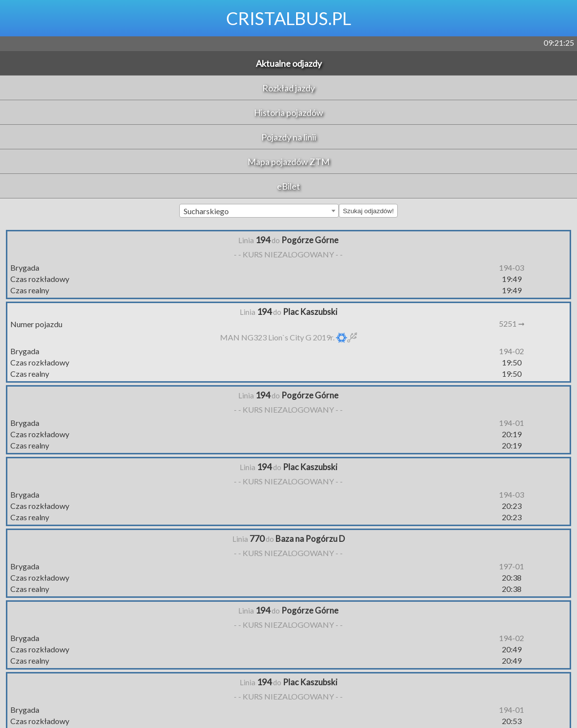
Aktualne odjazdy (289, 63)
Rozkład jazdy (288, 88)
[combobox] (259, 211)
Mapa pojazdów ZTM (288, 162)
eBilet (288, 186)
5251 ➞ (512, 323)
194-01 (511, 423)
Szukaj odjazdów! (368, 211)
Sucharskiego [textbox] (206, 211)
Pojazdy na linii (289, 137)
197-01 (511, 566)
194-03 (511, 267)
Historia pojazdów (288, 112)
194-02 (511, 351)
